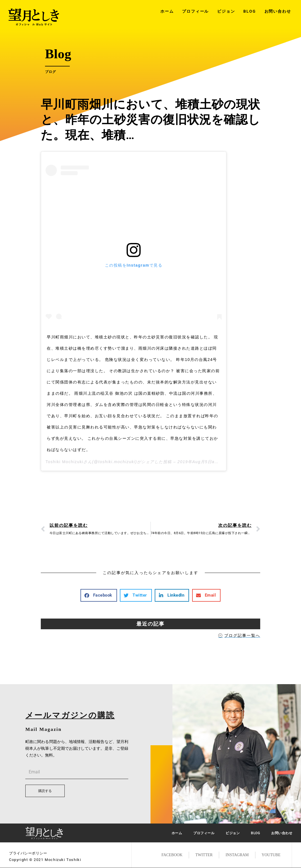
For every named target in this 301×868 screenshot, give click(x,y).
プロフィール (195, 11)
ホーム (167, 11)
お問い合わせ (278, 11)
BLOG (250, 11)
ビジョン (226, 11)
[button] (99, 595)
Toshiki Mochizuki (64, 462)
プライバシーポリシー (28, 853)
